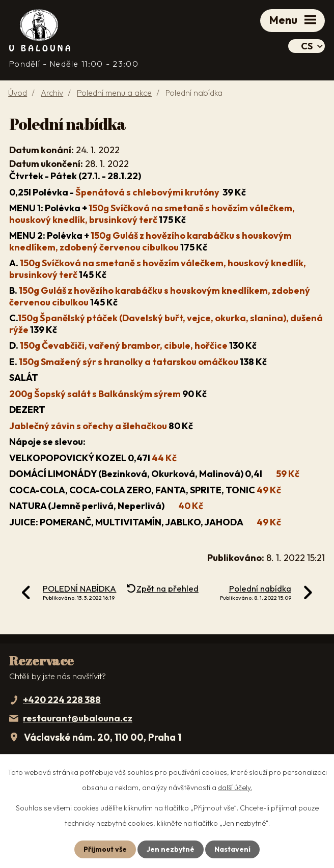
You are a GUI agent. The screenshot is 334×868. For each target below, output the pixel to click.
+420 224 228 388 (62, 700)
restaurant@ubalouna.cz (78, 718)
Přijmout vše (105, 849)
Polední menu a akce (114, 93)
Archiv (52, 93)
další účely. (235, 788)
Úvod (18, 93)
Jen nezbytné (171, 849)
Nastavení (232, 849)
